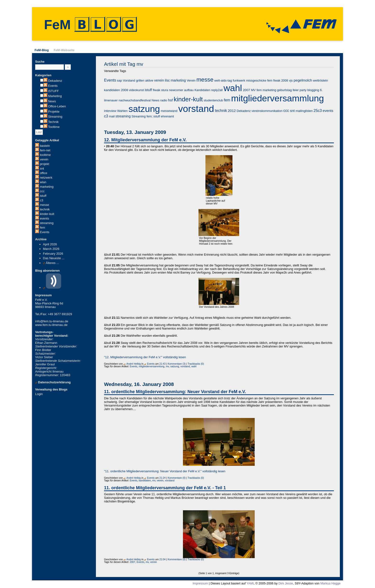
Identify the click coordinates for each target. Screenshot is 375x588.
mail (112, 116)
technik (45, 209)
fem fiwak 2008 (278, 80)
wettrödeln (320, 80)
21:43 (162, 364)
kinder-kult (47, 214)
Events (53, 86)
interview (110, 111)
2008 (124, 90)
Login (39, 394)
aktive (149, 80)
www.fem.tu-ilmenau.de (51, 325)
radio (164, 100)
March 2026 (51, 249)
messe (44, 205)
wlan (43, 182)
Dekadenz (55, 81)
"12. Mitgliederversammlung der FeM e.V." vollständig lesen (145, 357)
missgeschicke (256, 80)
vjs (291, 80)
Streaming (55, 117)
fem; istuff (153, 116)
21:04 (162, 559)
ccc (42, 191)
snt (42, 168)
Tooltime (54, 127)
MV (254, 90)
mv (167, 366)
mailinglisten (304, 111)
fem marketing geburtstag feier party (282, 90)
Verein (191, 80)
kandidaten (112, 90)
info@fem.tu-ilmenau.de (52, 321)
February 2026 (53, 254)
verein (44, 159)
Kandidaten (202, 90)
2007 (247, 90)
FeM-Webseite (64, 50)
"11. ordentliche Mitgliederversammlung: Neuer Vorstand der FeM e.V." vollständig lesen (165, 471)
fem (43, 228)
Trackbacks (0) (196, 364)
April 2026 (50, 244)
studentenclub (213, 100)
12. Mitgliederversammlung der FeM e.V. (145, 140)
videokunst (136, 90)
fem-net (45, 150)
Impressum (200, 583)
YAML (250, 583)
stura (165, 90)
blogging (313, 90)
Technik (53, 122)
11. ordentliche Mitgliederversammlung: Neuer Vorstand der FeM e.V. (175, 392)
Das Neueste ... (54, 258)
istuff (43, 196)
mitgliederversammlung (277, 98)
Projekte (54, 112)
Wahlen (122, 111)
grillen (140, 80)
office (44, 173)
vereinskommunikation (267, 111)
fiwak (157, 90)
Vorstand (129, 80)
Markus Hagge (330, 583)
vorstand (196, 109)
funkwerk (239, 80)
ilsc (167, 80)
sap (119, 80)
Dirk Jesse (286, 583)
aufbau (189, 90)
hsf (170, 100)
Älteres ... (52, 263)
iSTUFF (53, 91)
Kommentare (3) (177, 364)
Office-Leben (57, 106)
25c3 (318, 111)
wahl (233, 88)
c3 (42, 200)
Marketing (55, 96)
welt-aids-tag (223, 80)
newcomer (176, 90)
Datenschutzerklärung (54, 382)
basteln (45, 146)
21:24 (162, 478)
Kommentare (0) (177, 478)
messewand (169, 111)
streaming (47, 223)
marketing (47, 187)
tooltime (45, 155)
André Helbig (133, 364)
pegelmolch (303, 80)
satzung (144, 109)
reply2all (217, 90)
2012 (232, 111)
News (52, 101)
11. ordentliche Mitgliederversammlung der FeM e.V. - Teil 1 (165, 488)
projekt (45, 164)
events (44, 218)
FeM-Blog (41, 50)
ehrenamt (167, 116)
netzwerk (46, 178)
